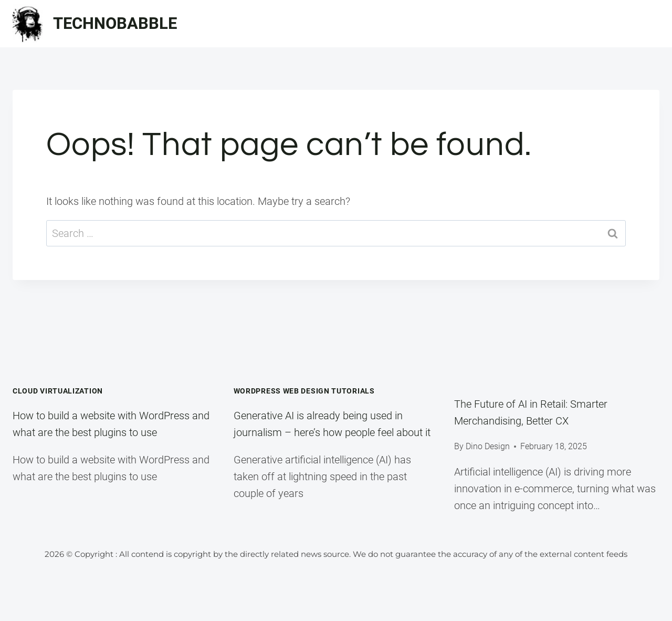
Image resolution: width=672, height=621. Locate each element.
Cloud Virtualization (58, 391)
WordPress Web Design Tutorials (304, 391)
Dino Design (488, 446)
